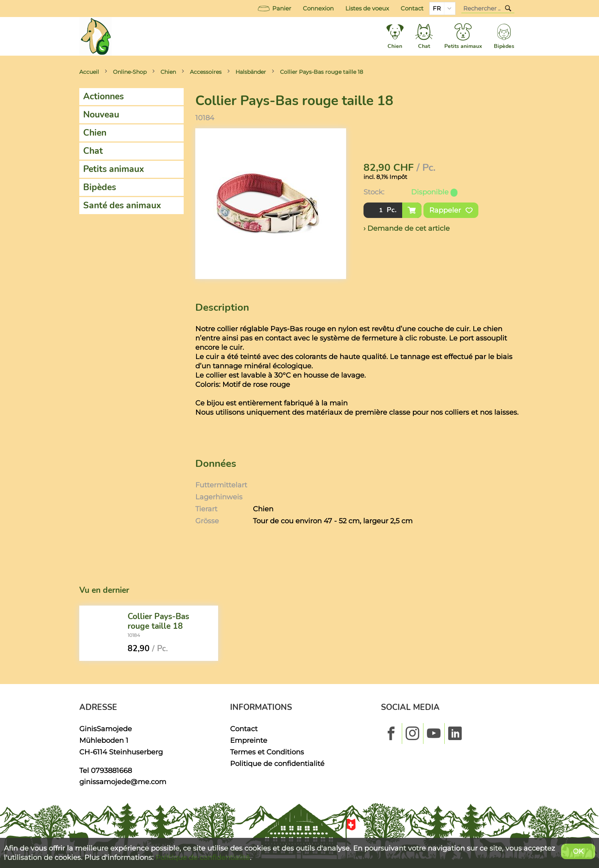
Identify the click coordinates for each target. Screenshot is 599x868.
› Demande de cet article (407, 228)
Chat (93, 151)
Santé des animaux (122, 205)
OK (578, 851)
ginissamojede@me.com (123, 782)
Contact (412, 9)
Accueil (89, 72)
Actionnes (103, 96)
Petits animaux (114, 169)
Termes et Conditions (267, 752)
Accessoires (206, 72)
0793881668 (111, 770)
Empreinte (249, 740)
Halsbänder (251, 72)
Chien (168, 72)
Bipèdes (100, 187)
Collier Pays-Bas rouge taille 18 (322, 72)
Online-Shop (130, 72)
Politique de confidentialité (277, 763)
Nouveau (101, 115)
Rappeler (451, 210)
